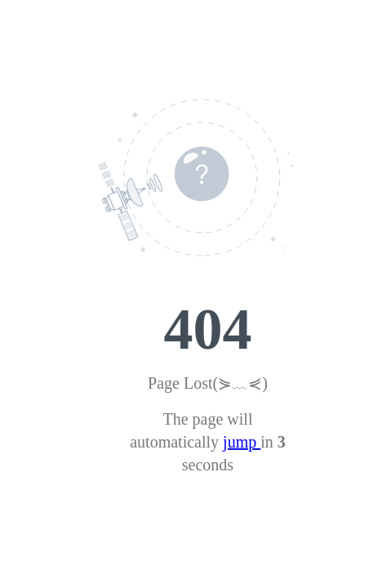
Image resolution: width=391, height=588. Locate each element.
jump (242, 442)
